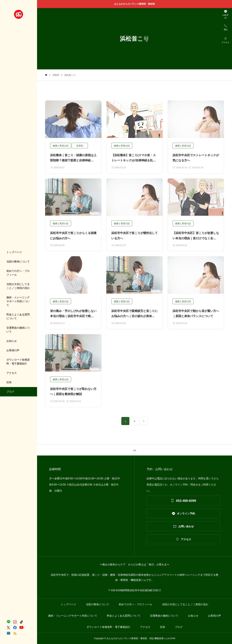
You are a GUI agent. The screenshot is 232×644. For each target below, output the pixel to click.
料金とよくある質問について (18, 316)
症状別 (80, 148)
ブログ (10, 392)
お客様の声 (13, 350)
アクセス (12, 373)
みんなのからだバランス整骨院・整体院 (136, 4)
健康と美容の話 (61, 148)
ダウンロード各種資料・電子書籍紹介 (18, 362)
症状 (9, 382)
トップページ (14, 252)
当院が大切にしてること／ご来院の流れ (18, 286)
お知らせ (12, 341)
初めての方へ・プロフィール (18, 273)
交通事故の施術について (18, 330)
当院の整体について (18, 262)
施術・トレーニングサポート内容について (18, 301)
